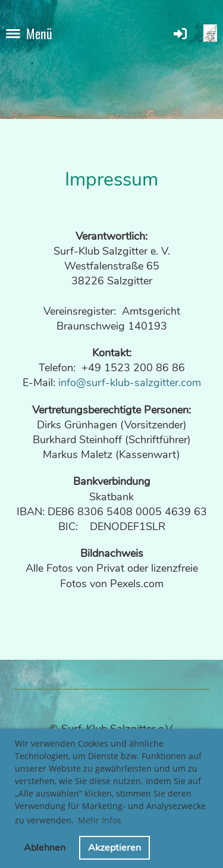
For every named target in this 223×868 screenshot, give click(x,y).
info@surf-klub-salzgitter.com (130, 383)
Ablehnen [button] (45, 848)
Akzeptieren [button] (114, 848)
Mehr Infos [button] (100, 820)
